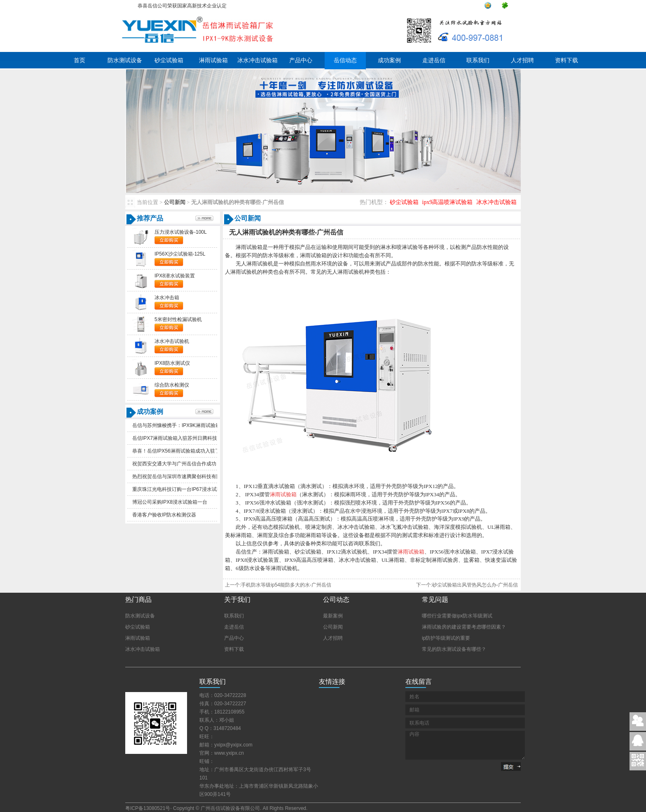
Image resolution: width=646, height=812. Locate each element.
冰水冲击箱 (167, 298)
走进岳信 (434, 60)
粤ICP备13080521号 (148, 808)
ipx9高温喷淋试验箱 (448, 202)
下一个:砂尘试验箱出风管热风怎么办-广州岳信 (467, 585)
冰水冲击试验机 (172, 341)
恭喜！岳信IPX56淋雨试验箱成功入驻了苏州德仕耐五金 (193, 451)
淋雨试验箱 (213, 60)
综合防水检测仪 (172, 385)
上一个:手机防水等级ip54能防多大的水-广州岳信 (278, 585)
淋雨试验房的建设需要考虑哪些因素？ (464, 627)
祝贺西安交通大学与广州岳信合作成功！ (177, 464)
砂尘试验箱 (169, 60)
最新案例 (333, 616)
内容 (465, 745)
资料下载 (566, 60)
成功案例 (389, 60)
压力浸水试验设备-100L (181, 232)
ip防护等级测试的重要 (446, 638)
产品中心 (301, 60)
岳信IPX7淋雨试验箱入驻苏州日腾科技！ (177, 438)
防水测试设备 (125, 60)
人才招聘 (522, 60)
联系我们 (478, 60)
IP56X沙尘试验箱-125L (180, 254)
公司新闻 (175, 202)
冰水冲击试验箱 (257, 60)
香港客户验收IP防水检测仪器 (164, 515)
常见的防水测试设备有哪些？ (454, 649)
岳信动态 (345, 60)
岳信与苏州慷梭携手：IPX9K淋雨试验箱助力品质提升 (191, 425)
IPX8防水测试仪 (172, 363)
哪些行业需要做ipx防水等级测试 (457, 616)
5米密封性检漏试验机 (178, 319)
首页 (80, 60)
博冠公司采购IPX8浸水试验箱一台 (170, 502)
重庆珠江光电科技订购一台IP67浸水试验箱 (179, 489)
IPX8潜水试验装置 (175, 276)
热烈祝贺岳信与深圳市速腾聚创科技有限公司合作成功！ (194, 476)
